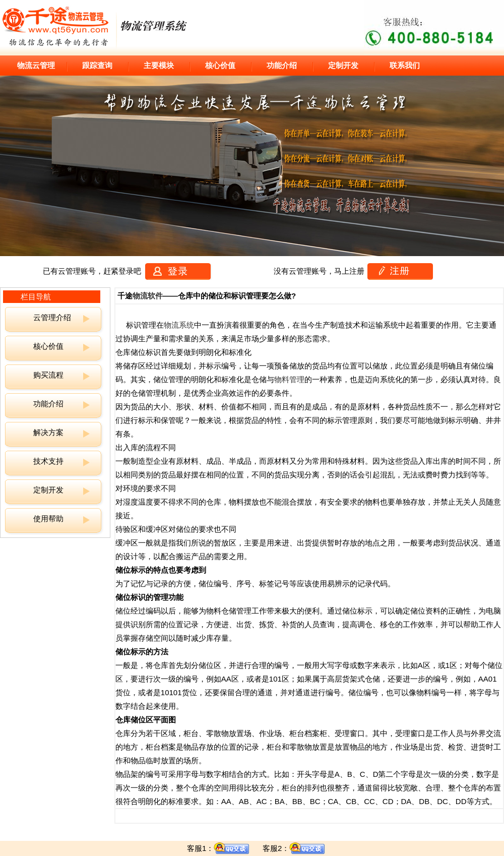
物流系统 (179, 325)
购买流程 (48, 375)
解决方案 (48, 432)
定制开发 (48, 490)
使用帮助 (48, 518)
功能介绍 (48, 404)
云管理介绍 (52, 317)
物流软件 (148, 296)
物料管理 (289, 379)
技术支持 (48, 461)
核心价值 (48, 346)
